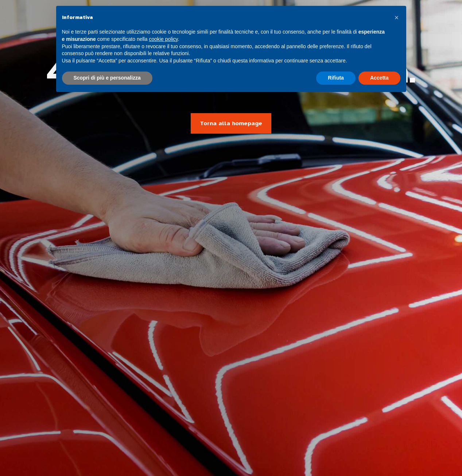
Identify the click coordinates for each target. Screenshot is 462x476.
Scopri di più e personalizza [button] (107, 78)
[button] (397, 18)
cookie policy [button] (163, 39)
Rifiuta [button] (336, 78)
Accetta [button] (379, 78)
